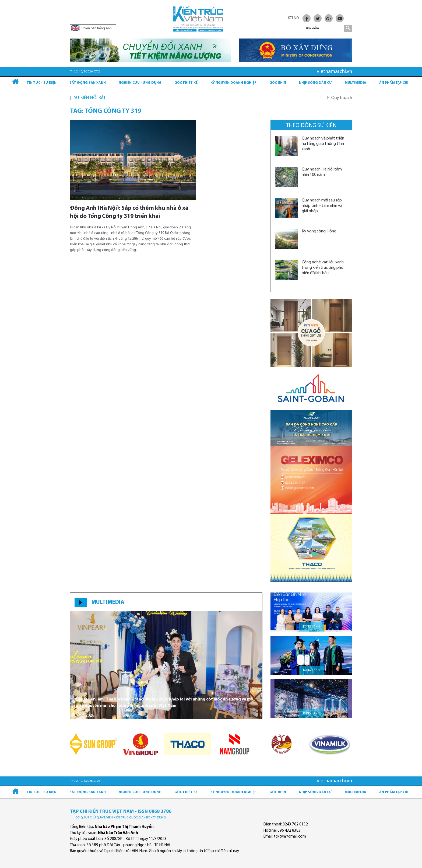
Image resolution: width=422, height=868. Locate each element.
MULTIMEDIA (108, 602)
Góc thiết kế (186, 83)
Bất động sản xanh (88, 83)
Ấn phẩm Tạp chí (394, 83)
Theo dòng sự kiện (311, 126)
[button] (256, 665)
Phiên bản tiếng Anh (91, 28)
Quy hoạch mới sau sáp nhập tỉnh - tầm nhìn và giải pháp (322, 206)
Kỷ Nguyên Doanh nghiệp (233, 83)
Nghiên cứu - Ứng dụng (140, 83)
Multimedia (356, 83)
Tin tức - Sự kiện (42, 83)
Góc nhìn (278, 83)
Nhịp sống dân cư (315, 83)
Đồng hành (311, 627)
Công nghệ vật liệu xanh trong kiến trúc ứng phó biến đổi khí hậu (323, 268)
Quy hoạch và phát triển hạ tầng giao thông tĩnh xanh (323, 144)
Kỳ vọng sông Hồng (319, 231)
